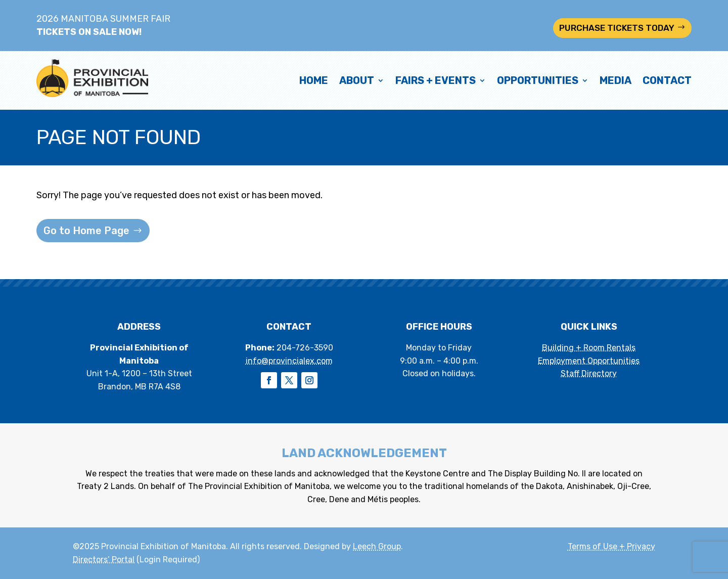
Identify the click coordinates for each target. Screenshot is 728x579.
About (357, 80)
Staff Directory (589, 373)
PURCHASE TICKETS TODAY (617, 28)
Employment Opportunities (589, 361)
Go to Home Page (86, 231)
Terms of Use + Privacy (611, 546)
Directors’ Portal (104, 560)
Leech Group (377, 546)
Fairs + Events (436, 80)
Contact (667, 80)
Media (616, 80)
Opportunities (538, 80)
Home (314, 80)
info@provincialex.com (289, 361)
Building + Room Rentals (589, 348)
